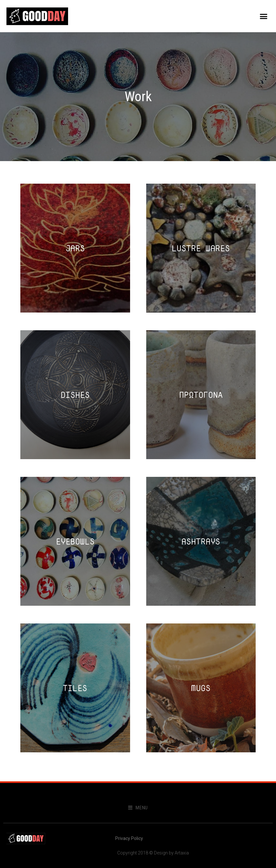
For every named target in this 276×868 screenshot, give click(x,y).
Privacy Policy (129, 838)
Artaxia (182, 853)
